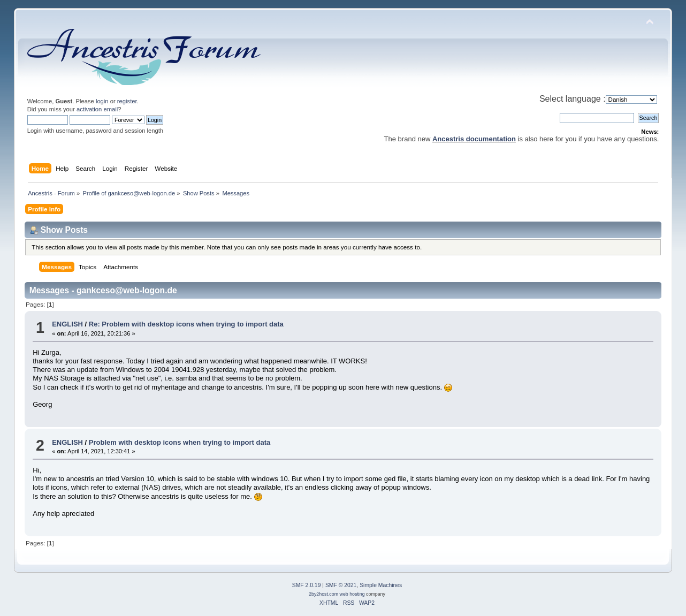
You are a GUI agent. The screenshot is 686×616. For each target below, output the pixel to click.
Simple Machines (381, 585)
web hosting (352, 594)
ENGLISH (67, 324)
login (102, 101)
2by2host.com (323, 594)
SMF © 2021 (341, 585)
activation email (97, 109)
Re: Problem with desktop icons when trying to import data (186, 324)
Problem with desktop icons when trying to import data (180, 442)
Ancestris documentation (474, 139)
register (127, 101)
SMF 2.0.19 (307, 585)
